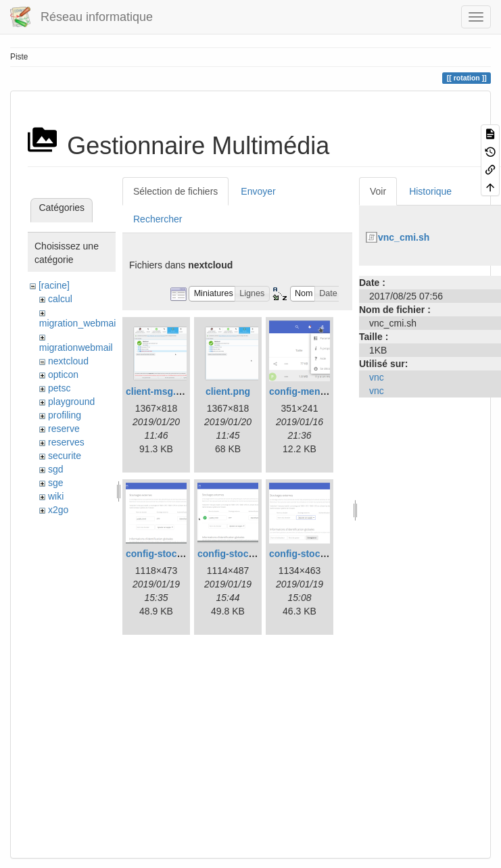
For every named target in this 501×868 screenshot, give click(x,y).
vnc (377, 377)
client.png (228, 391)
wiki (56, 496)
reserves (66, 442)
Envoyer (258, 191)
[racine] (54, 285)
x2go (58, 510)
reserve (64, 429)
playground (71, 402)
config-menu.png (308, 391)
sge (56, 483)
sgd (56, 469)
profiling (65, 415)
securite (65, 456)
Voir (378, 191)
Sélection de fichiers (175, 191)
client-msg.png (160, 391)
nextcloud (68, 361)
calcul (60, 299)
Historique (430, 191)
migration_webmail (79, 323)
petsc (59, 388)
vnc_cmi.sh (404, 237)
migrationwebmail (76, 347)
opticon (63, 375)
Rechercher (158, 219)
